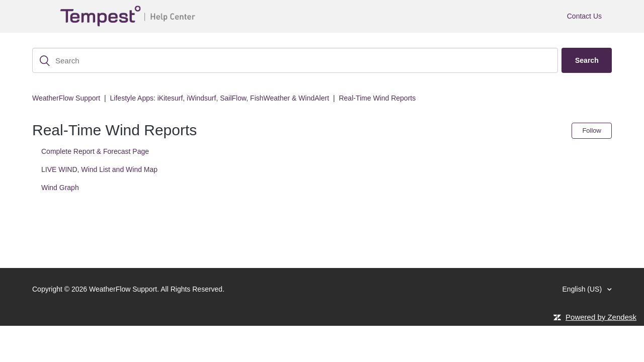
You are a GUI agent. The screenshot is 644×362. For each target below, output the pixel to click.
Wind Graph (60, 188)
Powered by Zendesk (601, 317)
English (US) (583, 289)
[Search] (295, 60)
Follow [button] (592, 130)
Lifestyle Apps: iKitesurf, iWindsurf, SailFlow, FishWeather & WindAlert (220, 98)
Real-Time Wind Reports (377, 98)
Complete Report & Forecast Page (95, 151)
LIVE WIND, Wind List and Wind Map (99, 169)
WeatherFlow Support (66, 98)
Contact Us (584, 16)
